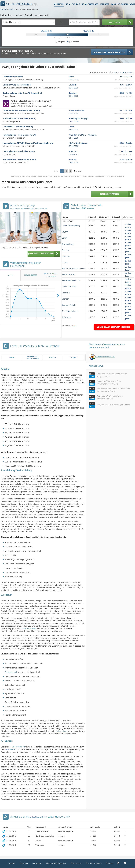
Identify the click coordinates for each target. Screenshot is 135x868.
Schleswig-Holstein (70, 311)
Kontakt (12, 863)
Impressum (37, 863)
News (132, 4)
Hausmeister (10, 749)
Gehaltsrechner (90, 4)
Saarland (66, 293)
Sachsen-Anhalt (69, 305)
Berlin (64, 238)
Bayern (65, 232)
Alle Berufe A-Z (67, 326)
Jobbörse (105, 4)
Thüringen (66, 317)
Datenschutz (76, 863)
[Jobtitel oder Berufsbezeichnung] (29, 22)
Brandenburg (68, 244)
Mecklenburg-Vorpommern (74, 268)
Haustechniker (19, 747)
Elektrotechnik (11, 672)
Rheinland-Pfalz (69, 287)
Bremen (65, 250)
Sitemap (110, 863)
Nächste (78, 171)
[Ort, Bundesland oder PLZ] (84, 22)
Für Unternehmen (94, 863)
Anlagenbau (61, 731)
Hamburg (66, 256)
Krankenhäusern (29, 628)
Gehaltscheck (73, 4)
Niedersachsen (68, 274)
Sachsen (65, 299)
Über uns (24, 863)
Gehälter (59, 4)
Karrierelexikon (119, 4)
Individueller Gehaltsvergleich (113, 327)
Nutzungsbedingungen (56, 863)
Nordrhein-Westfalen (71, 281)
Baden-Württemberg (71, 226)
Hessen (65, 262)
